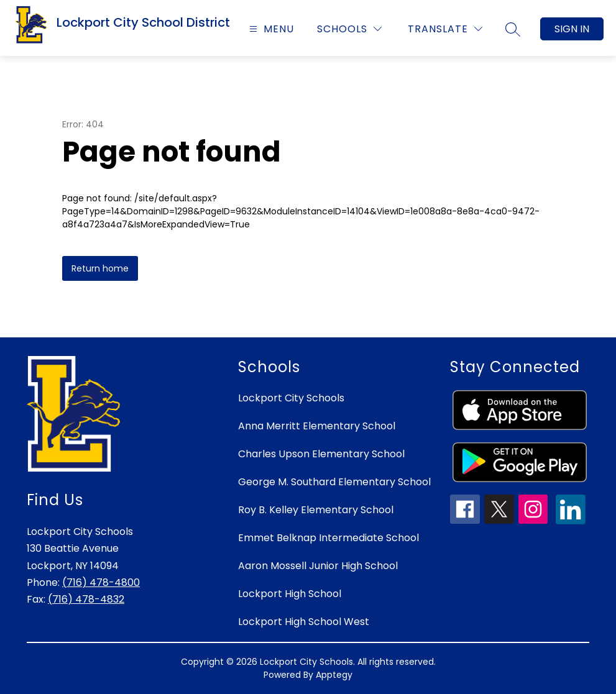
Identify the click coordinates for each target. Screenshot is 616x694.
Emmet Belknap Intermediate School (329, 538)
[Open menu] (270, 29)
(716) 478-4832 (86, 599)
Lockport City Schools (291, 398)
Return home (100, 268)
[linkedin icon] (571, 521)
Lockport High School (290, 594)
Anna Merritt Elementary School (317, 426)
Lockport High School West (304, 622)
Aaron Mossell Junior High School (318, 566)
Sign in (572, 29)
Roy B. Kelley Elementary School (316, 510)
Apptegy (334, 675)
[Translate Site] (445, 29)
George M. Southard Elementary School (334, 482)
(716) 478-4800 (101, 582)
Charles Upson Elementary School (321, 454)
